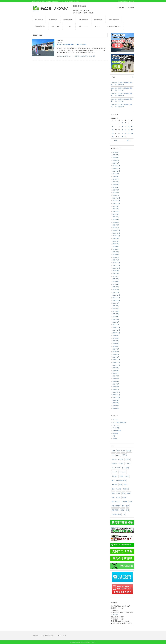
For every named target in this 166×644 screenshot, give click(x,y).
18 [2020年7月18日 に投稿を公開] (129, 130)
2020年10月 (116, 333)
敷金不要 (77, 56)
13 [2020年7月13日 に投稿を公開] (113, 130)
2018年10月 (116, 397)
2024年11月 (116, 201)
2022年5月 (116, 282)
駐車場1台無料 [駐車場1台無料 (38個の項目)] (116, 514)
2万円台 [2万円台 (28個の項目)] (129, 451)
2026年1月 (116, 163)
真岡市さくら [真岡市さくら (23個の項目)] (116, 502)
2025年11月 (116, 168)
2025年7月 (116, 179)
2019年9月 (116, 368)
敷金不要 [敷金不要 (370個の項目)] (126, 489)
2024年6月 (116, 214)
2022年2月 (116, 290)
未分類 (115, 439)
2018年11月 (116, 395)
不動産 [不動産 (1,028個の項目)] (121, 476)
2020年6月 (116, 344)
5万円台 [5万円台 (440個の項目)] (127, 459)
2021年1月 (116, 325)
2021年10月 (116, 300)
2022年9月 (116, 271)
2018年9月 (116, 400)
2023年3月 (116, 255)
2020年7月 (116, 341)
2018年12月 (116, 392)
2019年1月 (116, 389)
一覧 (132, 77)
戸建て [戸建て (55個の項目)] (126, 485)
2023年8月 (116, 241)
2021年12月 (116, 295)
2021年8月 (116, 306)
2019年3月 (116, 384)
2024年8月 (116, 209)
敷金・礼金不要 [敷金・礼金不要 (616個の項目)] (117, 489)
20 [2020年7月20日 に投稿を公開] (113, 133)
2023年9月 (116, 238)
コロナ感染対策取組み (119, 422)
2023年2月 (116, 257)
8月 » (129, 140)
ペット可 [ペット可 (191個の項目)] (115, 472)
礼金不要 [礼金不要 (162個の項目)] (125, 502)
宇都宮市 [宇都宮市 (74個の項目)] (115, 485)
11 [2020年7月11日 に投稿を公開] (129, 126)
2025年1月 (116, 195)
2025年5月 (116, 185)
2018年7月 (116, 406)
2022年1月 (116, 292)
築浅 (90, 56)
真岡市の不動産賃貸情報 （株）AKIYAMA (72, 44)
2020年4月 (116, 349)
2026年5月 (116, 152)
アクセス (115, 615)
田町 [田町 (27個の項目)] (113, 497)
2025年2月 (116, 193)
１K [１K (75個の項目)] (124, 514)
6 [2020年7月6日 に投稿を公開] (113, 126)
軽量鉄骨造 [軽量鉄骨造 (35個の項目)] (115, 510)
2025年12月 (116, 166)
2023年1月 (116, 260)
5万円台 (66, 56)
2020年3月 (116, 352)
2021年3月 (116, 319)
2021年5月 (116, 314)
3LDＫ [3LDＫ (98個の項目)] (118, 455)
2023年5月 (116, 249)
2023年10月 (116, 236)
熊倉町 (82, 56)
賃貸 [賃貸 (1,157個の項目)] (128, 506)
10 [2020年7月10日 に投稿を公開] (125, 126)
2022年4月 (116, 284)
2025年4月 (116, 187)
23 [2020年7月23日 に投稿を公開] (122, 133)
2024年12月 (116, 198)
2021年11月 (116, 298)
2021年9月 (116, 303)
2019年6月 (116, 376)
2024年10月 (116, 203)
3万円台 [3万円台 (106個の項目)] (114, 459)
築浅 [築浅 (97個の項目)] (130, 502)
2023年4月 (116, 252)
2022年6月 (116, 279)
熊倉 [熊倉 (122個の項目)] (123, 493)
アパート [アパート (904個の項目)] (128, 464)
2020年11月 (116, 330)
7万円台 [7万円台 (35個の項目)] (121, 464)
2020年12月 (116, 327)
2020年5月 (116, 346)
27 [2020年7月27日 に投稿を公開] (113, 137)
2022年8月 (116, 273)
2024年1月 (116, 228)
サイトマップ (62, 636)
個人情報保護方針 (48, 636)
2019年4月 (116, 381)
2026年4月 (116, 155)
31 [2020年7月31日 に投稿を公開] (125, 137)
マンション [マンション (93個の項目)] (123, 472)
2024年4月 (116, 220)
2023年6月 (116, 247)
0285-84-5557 (80, 6)
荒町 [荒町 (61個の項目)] (123, 506)
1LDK (62, 56)
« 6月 (116, 140)
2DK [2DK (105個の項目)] (118, 451)
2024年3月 (116, 222)
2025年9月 (116, 174)
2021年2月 (116, 322)
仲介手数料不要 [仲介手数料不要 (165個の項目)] (121, 480)
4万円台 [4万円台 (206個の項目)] (121, 459)
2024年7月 (116, 212)
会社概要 (122, 8)
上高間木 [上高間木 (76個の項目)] (115, 476)
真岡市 (87, 56)
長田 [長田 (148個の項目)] (128, 510)
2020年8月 (116, 338)
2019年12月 (116, 360)
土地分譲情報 (117, 431)
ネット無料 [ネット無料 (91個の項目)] (125, 468)
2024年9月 (116, 206)
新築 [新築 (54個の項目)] (113, 493)
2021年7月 (116, 309)
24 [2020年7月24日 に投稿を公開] (125, 133)
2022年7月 (116, 276)
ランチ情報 (116, 428)
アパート (59, 42)
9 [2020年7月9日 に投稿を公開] (122, 126)
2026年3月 (116, 158)
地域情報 (115, 433)
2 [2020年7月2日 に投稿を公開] (122, 123)
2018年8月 (116, 403)
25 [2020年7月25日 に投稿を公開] (129, 133)
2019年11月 (116, 363)
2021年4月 (116, 317)
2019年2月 (116, 387)
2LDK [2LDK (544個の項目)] (123, 451)
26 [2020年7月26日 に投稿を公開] (132, 133)
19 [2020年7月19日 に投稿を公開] (132, 130)
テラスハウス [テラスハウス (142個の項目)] (116, 468)
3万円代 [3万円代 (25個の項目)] (124, 455)
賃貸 (94, 56)
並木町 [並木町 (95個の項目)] (127, 476)
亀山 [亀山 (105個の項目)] (113, 480)
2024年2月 (116, 225)
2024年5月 (116, 217)
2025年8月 (116, 177)
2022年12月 (116, 263)
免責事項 (36, 636)
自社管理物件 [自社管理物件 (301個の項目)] (116, 506)
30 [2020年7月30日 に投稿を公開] (122, 137)
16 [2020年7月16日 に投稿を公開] (122, 130)
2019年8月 (116, 371)
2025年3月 (116, 190)
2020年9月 (116, 336)
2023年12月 (116, 230)
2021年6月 (116, 311)
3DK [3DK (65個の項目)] (113, 455)
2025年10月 (116, 171)
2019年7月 (116, 373)
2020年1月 (116, 357)
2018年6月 (116, 408)
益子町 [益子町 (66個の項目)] (118, 497)
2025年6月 (116, 182)
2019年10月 (116, 365)
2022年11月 (116, 265)
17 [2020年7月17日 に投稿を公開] (125, 130)
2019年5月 (116, 379)
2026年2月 (116, 160)
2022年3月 (116, 287)
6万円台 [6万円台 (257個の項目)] (114, 464)
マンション (116, 425)
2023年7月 (116, 244)
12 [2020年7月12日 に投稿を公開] (132, 126)
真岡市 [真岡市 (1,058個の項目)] (124, 497)
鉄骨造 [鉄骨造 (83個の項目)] (123, 510)
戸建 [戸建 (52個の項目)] (120, 485)
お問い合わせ (130, 8)
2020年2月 (116, 354)
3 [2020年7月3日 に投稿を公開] (126, 123)
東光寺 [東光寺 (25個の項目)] (118, 493)
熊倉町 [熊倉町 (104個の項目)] (129, 493)
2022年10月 (116, 268)
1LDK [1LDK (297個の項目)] (114, 451)
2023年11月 (116, 233)
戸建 (114, 436)
